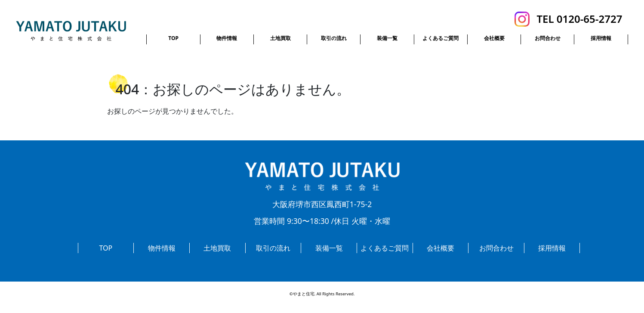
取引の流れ (334, 38)
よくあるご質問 (441, 38)
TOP (173, 38)
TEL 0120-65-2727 (579, 19)
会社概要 (494, 38)
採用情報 (601, 38)
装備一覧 (387, 38)
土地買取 (280, 38)
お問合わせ (548, 38)
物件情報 (227, 38)
